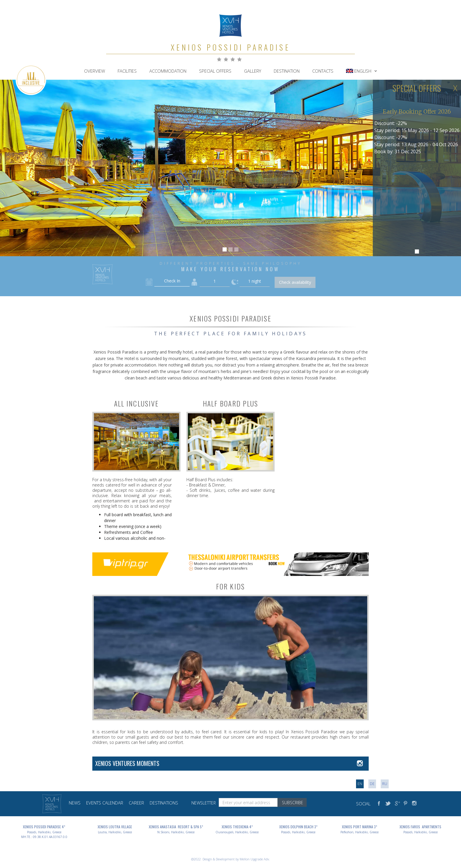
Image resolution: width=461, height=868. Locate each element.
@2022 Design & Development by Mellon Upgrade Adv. (230, 859)
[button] (362, 71)
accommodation (168, 71)
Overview (95, 71)
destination (287, 71)
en (360, 784)
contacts (323, 71)
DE (372, 784)
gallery (253, 71)
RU (385, 784)
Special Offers (215, 71)
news (75, 803)
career (136, 803)
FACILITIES (127, 71)
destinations (164, 803)
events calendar (105, 803)
